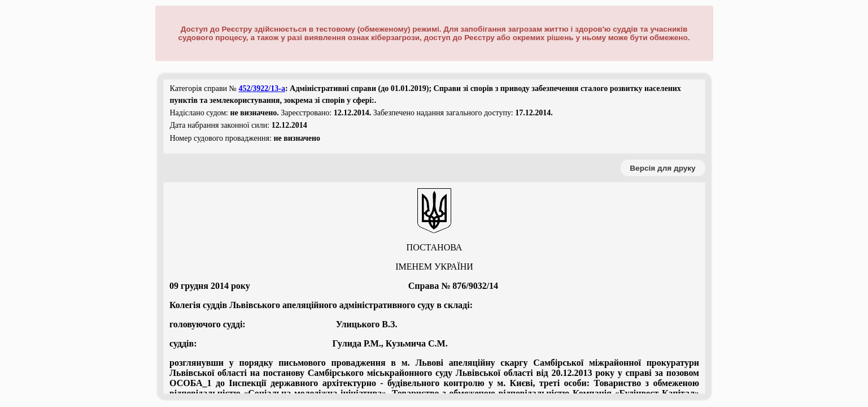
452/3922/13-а (261, 88)
